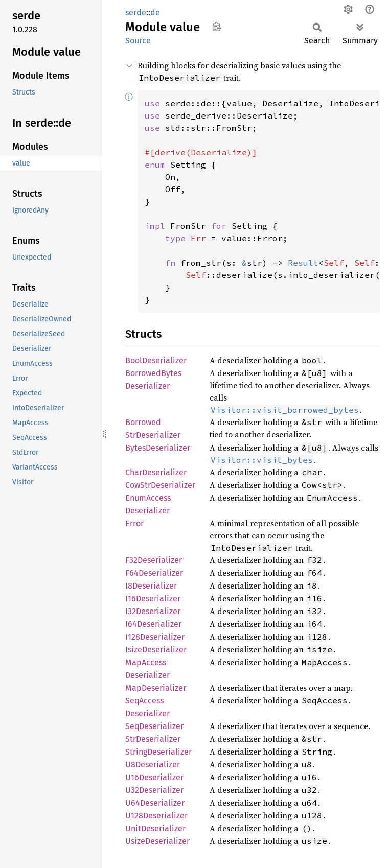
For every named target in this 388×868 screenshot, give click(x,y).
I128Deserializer (155, 637)
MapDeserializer (156, 688)
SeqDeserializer (154, 726)
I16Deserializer (153, 599)
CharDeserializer (156, 472)
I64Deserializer (153, 624)
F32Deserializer (154, 560)
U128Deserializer (156, 816)
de (155, 13)
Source (138, 41)
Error (134, 523)
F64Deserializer (154, 573)
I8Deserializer (151, 586)
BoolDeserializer (156, 360)
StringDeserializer (158, 752)
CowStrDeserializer (160, 485)
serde (136, 13)
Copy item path (216, 27)
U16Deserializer (154, 777)
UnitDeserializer (155, 828)
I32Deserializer (153, 611)
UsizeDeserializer (157, 841)
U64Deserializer (155, 803)
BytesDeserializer (158, 448)
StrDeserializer (153, 739)
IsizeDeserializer (156, 650)
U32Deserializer (154, 790)
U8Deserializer (153, 765)
